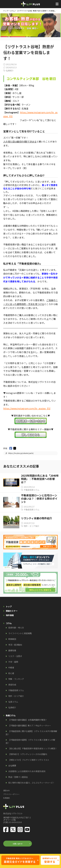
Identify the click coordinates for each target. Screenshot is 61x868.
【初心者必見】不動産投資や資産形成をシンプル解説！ (33, 748)
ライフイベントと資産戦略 (20, 633)
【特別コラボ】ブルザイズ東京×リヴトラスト (29, 760)
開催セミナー (12, 611)
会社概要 (12, 765)
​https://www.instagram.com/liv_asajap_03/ (27, 408)
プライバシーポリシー (11, 794)
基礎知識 (12, 650)
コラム (12, 11)
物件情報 (10, 615)
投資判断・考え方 (16, 628)
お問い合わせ (18, 844)
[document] (30, 216)
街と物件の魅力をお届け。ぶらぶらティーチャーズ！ (31, 783)
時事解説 (12, 639)
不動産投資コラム (16, 690)
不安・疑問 (13, 662)
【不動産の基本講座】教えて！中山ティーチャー (30, 725)
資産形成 (12, 685)
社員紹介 (12, 707)
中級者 (11, 667)
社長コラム (13, 702)
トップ (6, 11)
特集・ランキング (16, 679)
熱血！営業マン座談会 (18, 777)
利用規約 (7, 798)
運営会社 (7, 790)
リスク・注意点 (15, 656)
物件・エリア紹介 (16, 696)
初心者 (11, 673)
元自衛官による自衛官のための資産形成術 (27, 771)
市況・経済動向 (15, 645)
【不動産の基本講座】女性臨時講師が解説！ (28, 720)
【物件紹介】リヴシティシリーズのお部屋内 (28, 754)
